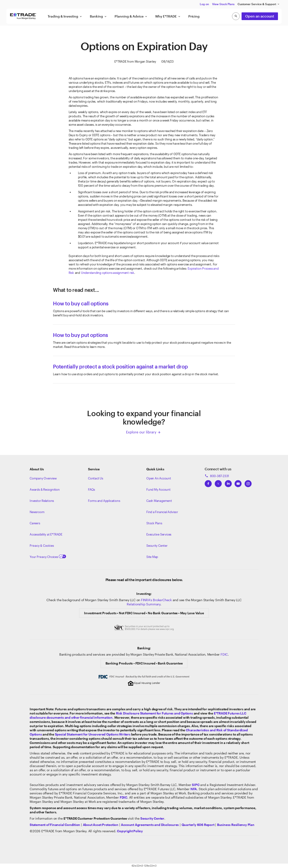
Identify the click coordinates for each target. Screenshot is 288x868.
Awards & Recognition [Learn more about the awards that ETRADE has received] (45, 489)
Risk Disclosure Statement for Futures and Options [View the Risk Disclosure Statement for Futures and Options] (155, 713)
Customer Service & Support (259, 4)
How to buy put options (81, 335)
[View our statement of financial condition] (55, 825)
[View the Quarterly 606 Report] (198, 825)
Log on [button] (204, 4)
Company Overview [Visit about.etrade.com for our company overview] (43, 478)
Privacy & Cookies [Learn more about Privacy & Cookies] (42, 546)
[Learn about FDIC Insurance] (123, 797)
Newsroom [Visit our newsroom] (37, 512)
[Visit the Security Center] (152, 818)
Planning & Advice (131, 16)
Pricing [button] (194, 16)
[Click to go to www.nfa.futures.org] (194, 789)
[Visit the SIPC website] (196, 785)
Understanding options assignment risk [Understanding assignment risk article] (108, 273)
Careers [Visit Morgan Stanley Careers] (35, 523)
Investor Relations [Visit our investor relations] (42, 501)
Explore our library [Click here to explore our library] (143, 432)
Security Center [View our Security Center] (157, 546)
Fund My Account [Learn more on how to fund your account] (158, 489)
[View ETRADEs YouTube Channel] (238, 482)
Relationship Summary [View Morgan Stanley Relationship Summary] (144, 604)
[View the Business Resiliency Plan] (236, 825)
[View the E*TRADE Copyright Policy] (130, 831)
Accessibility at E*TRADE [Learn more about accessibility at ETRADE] (46, 534)
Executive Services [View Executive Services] (159, 534)
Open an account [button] (260, 16)
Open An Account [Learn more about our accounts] (159, 478)
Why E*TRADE (168, 16)
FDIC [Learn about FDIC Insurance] (224, 654)
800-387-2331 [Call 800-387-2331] (217, 476)
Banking (98, 16)
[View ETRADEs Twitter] (218, 482)
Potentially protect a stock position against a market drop (120, 366)
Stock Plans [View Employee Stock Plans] (154, 523)
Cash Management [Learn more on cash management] (159, 501)
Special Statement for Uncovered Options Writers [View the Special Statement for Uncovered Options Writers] (93, 734)
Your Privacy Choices (48, 557)
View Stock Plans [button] (223, 4)
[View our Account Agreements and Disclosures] (150, 825)
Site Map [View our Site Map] (152, 557)
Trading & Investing (65, 16)
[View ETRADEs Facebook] (208, 482)
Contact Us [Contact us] (96, 478)
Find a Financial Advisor (162, 512)
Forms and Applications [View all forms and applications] (104, 501)
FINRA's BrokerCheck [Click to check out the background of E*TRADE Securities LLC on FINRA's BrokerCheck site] (156, 600)
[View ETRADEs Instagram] (248, 482)
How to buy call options (81, 303)
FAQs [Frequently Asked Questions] (91, 489)
